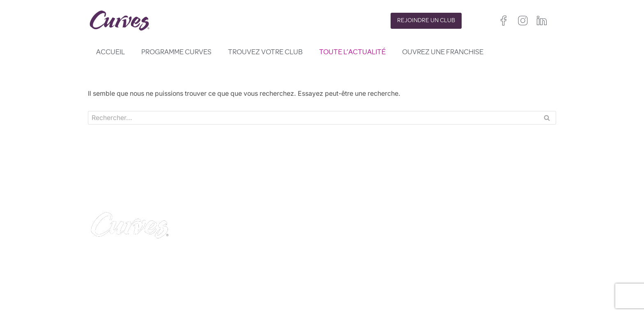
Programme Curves (176, 53)
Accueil (110, 53)
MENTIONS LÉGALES (238, 273)
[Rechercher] (313, 118)
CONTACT (221, 254)
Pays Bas (451, 289)
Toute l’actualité (352, 53)
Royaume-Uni (457, 269)
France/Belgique (530, 269)
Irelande (492, 269)
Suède (518, 279)
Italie (474, 279)
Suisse (495, 279)
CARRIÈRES (223, 263)
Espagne (450, 279)
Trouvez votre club (265, 53)
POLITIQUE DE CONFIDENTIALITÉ (375, 254)
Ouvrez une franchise (443, 53)
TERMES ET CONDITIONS (362, 263)
